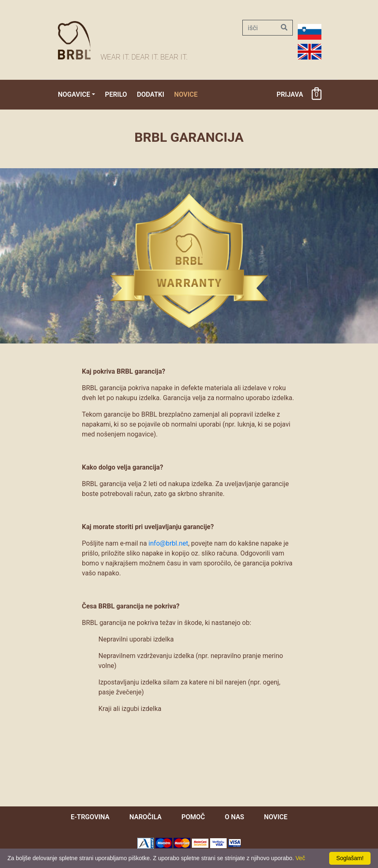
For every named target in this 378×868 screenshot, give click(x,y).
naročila (146, 817)
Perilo (116, 94)
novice (276, 817)
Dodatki (151, 94)
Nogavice (74, 94)
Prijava (290, 94)
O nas (234, 817)
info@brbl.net (168, 543)
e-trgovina (90, 817)
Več (300, 858)
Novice (186, 94)
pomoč (193, 817)
